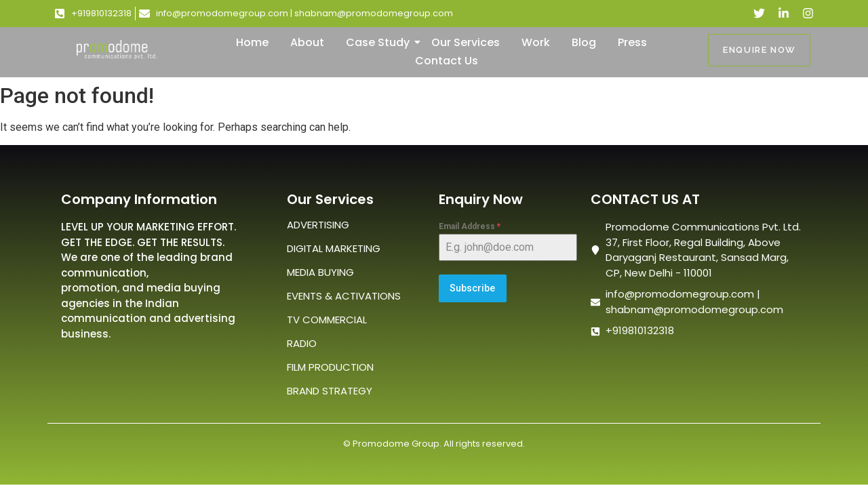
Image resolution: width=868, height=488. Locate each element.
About (307, 42)
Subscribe (472, 288)
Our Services (466, 42)
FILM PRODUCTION (330, 367)
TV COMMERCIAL (327, 320)
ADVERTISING (318, 225)
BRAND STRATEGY (330, 391)
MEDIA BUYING (320, 272)
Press (632, 42)
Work (536, 42)
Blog (584, 42)
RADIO (302, 343)
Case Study (380, 42)
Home (252, 42)
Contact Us (447, 61)
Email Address (470, 226)
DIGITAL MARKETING (334, 248)
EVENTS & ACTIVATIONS (344, 296)
